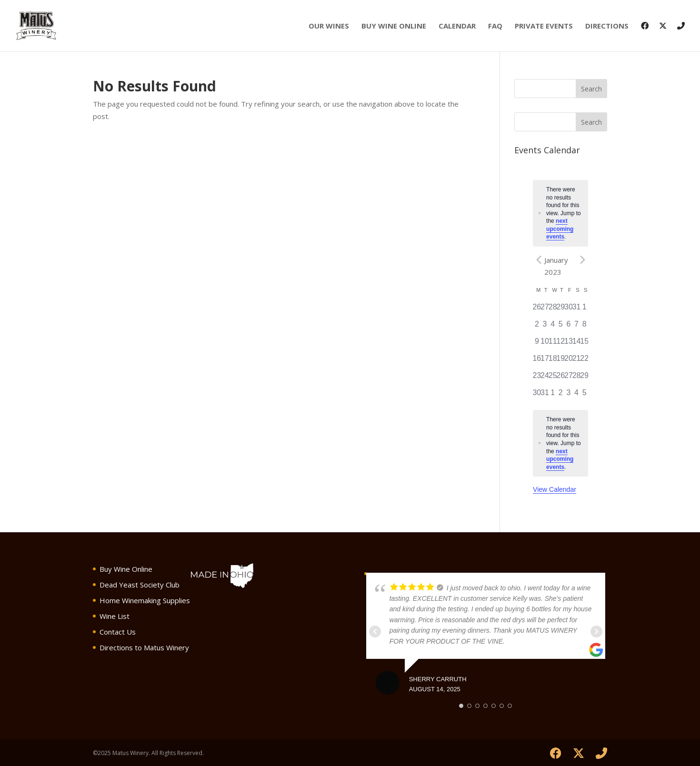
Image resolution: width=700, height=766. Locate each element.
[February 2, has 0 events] (561, 396)
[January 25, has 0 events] (553, 378)
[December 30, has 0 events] (569, 310)
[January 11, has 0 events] (553, 344)
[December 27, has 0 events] (545, 310)
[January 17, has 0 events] (545, 361)
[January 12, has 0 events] (561, 344)
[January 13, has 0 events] (569, 344)
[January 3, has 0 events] (545, 327)
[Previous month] (539, 260)
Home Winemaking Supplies (145, 600)
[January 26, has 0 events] (561, 378)
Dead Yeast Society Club (140, 585)
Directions (607, 26)
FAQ (495, 26)
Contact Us (118, 632)
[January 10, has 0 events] (545, 344)
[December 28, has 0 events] (553, 310)
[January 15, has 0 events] (585, 344)
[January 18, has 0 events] (553, 361)
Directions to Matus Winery (144, 647)
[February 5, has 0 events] (585, 396)
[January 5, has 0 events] (561, 327)
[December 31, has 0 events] (576, 310)
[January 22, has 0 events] (585, 361)
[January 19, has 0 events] (561, 361)
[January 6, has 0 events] (569, 327)
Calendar (457, 26)
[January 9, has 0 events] (537, 344)
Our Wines (329, 26)
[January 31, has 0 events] (545, 396)
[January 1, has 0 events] (585, 310)
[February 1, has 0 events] (553, 396)
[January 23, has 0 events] (537, 378)
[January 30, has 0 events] (537, 396)
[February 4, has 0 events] (576, 396)
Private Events (544, 26)
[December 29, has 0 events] (561, 310)
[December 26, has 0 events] (537, 310)
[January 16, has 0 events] (537, 361)
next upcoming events (560, 229)
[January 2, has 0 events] (537, 327)
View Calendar (555, 489)
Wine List (115, 616)
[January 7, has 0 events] (576, 327)
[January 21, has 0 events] (576, 361)
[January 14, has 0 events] (576, 344)
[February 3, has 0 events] (569, 396)
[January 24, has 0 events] (545, 378)
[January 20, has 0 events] (569, 361)
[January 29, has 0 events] (585, 378)
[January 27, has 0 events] (569, 378)
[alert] (560, 213)
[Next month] (582, 260)
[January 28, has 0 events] (576, 378)
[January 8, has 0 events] (585, 327)
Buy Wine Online (394, 26)
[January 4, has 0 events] (553, 327)
